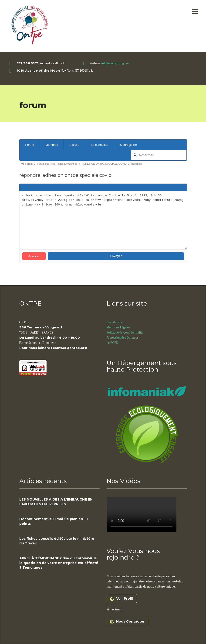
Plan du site (115, 322)
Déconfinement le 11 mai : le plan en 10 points (54, 521)
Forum (30, 145)
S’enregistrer (128, 145)
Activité (74, 145)
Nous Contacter (127, 621)
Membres (52, 145)
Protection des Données (123, 338)
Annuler (34, 256)
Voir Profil (122, 599)
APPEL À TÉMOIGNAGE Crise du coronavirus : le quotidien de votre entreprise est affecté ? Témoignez (59, 563)
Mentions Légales (118, 327)
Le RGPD (113, 343)
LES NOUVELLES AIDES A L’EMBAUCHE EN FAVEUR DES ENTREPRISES (56, 502)
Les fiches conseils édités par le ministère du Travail (57, 541)
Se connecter (100, 145)
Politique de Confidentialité (125, 332)
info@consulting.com (116, 63)
